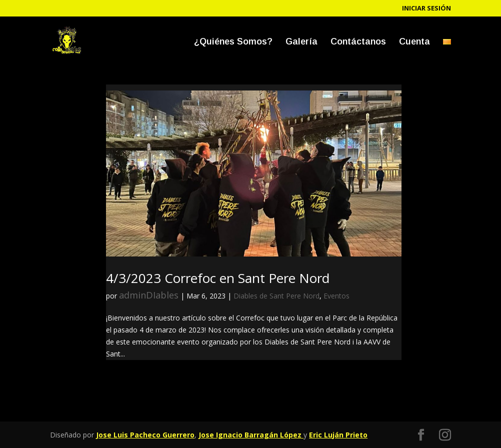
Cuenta (414, 42)
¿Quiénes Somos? (233, 42)
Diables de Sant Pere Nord (276, 296)
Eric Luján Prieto (338, 435)
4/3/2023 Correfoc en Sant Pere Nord (218, 278)
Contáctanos (358, 42)
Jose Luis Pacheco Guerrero (145, 435)
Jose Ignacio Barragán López (251, 435)
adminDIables (149, 295)
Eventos (336, 296)
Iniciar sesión (426, 9)
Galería (301, 42)
